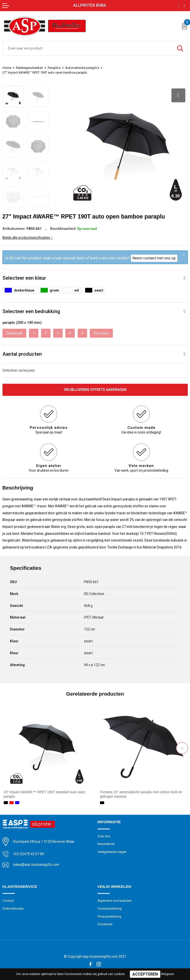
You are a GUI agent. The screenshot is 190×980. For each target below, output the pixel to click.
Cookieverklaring (110, 909)
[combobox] (88, 48)
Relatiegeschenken (29, 68)
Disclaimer (105, 924)
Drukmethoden (13, 909)
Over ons (104, 836)
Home (7, 68)
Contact (8, 901)
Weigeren (168, 974)
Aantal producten (22, 354)
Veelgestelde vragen (112, 852)
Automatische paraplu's (82, 68)
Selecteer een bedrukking (31, 311)
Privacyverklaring (109, 916)
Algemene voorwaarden (115, 901)
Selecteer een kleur (24, 278)
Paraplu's (54, 68)
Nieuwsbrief (106, 844)
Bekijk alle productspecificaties (27, 238)
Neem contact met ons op (154, 258)
